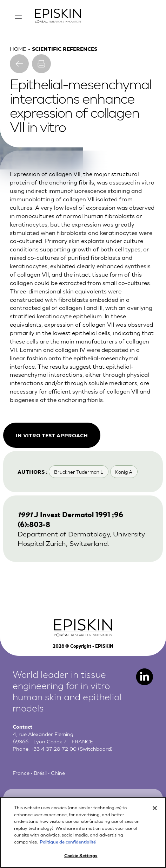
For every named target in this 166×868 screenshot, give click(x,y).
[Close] (155, 811)
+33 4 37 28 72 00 (54, 748)
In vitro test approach (52, 435)
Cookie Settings (81, 858)
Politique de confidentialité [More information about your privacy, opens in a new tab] (68, 844)
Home (18, 48)
